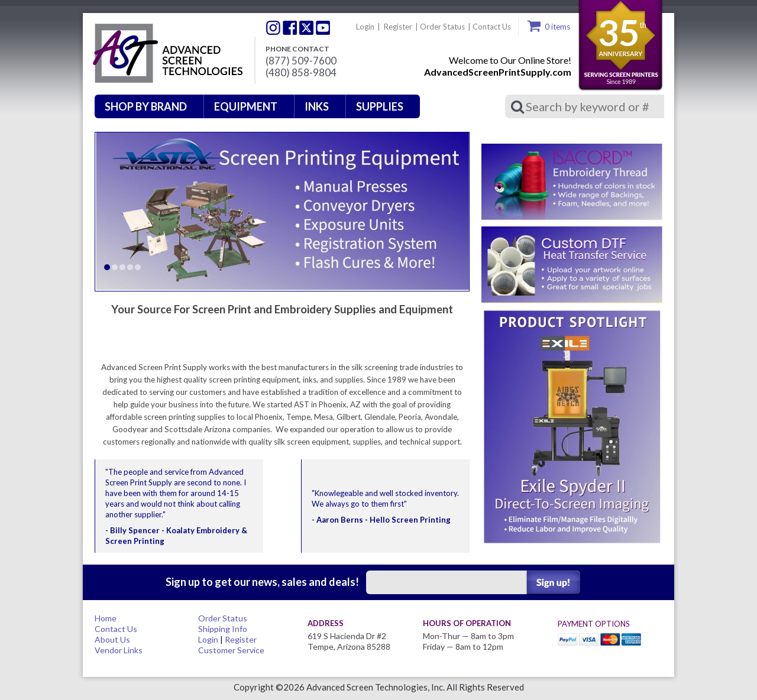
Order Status (442, 27)
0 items (557, 27)
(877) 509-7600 (301, 61)
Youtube (323, 28)
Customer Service (231, 650)
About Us (112, 639)
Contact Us (492, 27)
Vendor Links (119, 650)
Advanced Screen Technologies (166, 54)
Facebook (290, 28)
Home (106, 618)
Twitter (273, 28)
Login (365, 27)
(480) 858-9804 (301, 73)
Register (398, 27)
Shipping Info (223, 629)
